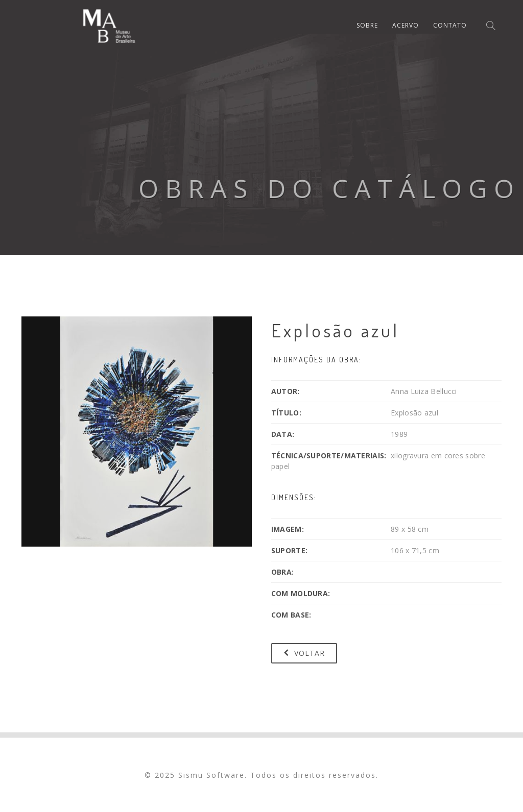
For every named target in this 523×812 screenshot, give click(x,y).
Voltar (304, 653)
